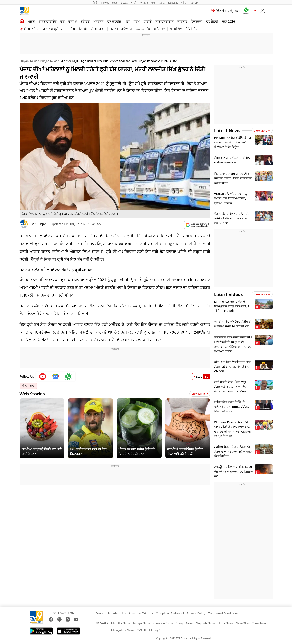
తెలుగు (124, 3)
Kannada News (163, 623)
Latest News (227, 130)
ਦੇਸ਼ (62, 21)
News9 (105, 3)
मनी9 (184, 3)
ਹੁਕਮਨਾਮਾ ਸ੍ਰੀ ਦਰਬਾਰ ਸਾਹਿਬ (59, 29)
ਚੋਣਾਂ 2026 (228, 21)
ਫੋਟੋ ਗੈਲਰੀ (212, 21)
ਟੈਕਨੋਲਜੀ (197, 21)
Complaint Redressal (170, 613)
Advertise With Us (141, 613)
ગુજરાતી (144, 3)
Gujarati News (206, 623)
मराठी (134, 3)
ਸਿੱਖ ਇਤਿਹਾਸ (193, 29)
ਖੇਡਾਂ (127, 21)
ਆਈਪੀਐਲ (176, 29)
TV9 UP (142, 630)
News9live (243, 623)
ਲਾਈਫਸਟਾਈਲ (164, 21)
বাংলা (153, 3)
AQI (238, 11)
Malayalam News (123, 630)
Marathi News (121, 623)
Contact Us (103, 613)
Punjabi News (28, 61)
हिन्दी (96, 3)
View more (262, 131)
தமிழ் (162, 3)
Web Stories (32, 394)
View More (200, 394)
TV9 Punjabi (39, 224)
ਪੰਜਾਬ (31, 21)
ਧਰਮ (137, 21)
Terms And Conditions (223, 613)
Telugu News (141, 623)
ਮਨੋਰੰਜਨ (99, 21)
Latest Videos (228, 294)
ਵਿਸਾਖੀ (83, 29)
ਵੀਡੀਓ (148, 21)
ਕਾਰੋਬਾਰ (182, 21)
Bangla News (185, 623)
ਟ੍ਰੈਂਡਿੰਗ (85, 21)
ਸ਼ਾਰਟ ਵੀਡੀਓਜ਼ (48, 21)
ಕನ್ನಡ (115, 3)
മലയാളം (173, 3)
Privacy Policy (196, 613)
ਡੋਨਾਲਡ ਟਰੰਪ (143, 29)
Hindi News (225, 623)
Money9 (155, 630)
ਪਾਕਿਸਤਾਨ (160, 29)
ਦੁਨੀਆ (73, 21)
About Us (120, 613)
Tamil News (260, 623)
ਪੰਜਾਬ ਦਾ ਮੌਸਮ (32, 29)
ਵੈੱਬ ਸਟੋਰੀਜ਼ (114, 21)
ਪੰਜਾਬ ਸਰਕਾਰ (98, 29)
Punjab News (49, 61)
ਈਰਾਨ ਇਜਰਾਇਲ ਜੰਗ (121, 29)
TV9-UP (193, 3)
